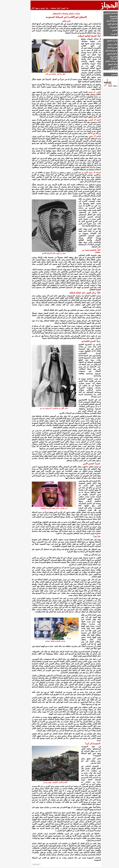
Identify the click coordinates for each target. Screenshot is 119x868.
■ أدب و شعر (112, 44)
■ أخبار (115, 30)
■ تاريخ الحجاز (112, 48)
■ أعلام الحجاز (112, 54)
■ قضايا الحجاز (112, 21)
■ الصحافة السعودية (113, 17)
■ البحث (114, 74)
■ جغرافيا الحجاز (111, 51)
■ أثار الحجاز (113, 64)
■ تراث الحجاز (112, 41)
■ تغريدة (114, 34)
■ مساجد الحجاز (111, 61)
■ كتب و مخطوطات (113, 68)
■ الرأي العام (112, 24)
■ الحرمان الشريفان (113, 58)
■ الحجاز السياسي (110, 13)
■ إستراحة (113, 27)
